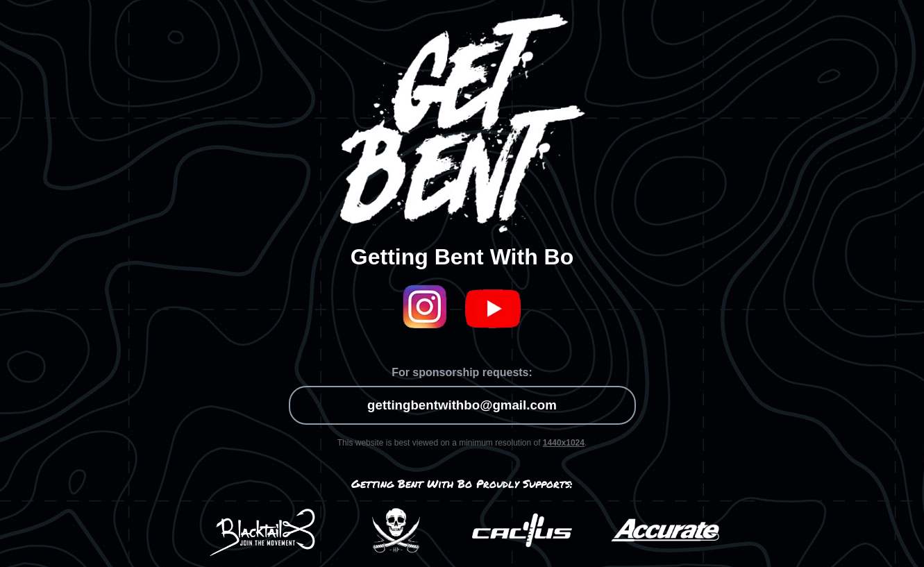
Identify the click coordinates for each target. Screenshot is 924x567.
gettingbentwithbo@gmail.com (462, 405)
